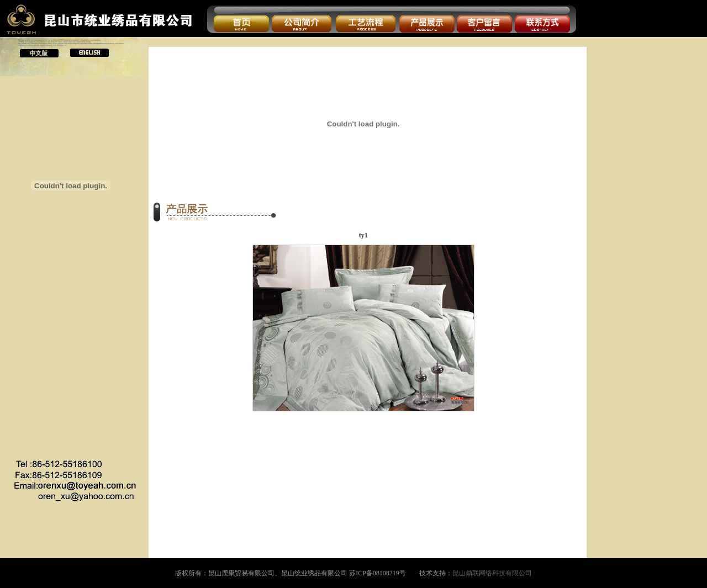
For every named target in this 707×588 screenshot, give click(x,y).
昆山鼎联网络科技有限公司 (492, 573)
